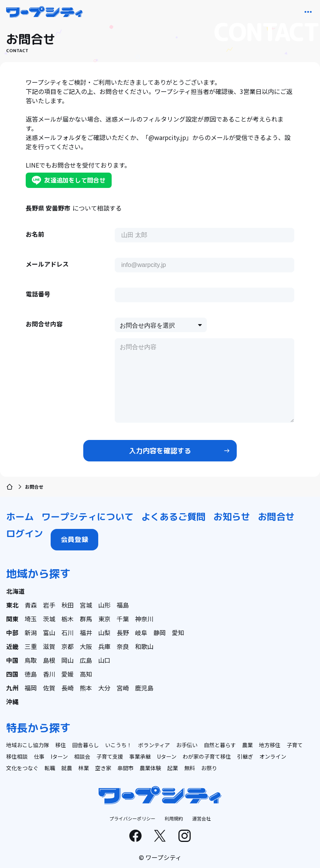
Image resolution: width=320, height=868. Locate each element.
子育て (295, 745)
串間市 (125, 768)
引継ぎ (245, 756)
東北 (12, 605)
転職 (50, 768)
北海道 (15, 591)
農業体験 (150, 768)
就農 (67, 768)
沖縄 (12, 702)
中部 (12, 632)
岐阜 (141, 632)
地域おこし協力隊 (28, 745)
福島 (123, 605)
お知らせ (232, 517)
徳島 (31, 674)
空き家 (103, 768)
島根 (49, 660)
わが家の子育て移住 (207, 756)
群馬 (86, 619)
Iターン (59, 756)
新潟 (31, 632)
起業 (173, 768)
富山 (49, 632)
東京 (104, 619)
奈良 (123, 646)
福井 (86, 632)
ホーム (20, 517)
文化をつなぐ (22, 768)
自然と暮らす (220, 745)
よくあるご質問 (173, 517)
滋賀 (49, 646)
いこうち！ (119, 745)
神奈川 (144, 619)
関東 (12, 619)
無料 (190, 768)
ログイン (25, 534)
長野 (123, 632)
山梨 (104, 632)
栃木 (68, 619)
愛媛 (68, 674)
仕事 (39, 756)
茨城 (49, 619)
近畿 (12, 646)
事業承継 (140, 756)
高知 (86, 674)
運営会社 (201, 818)
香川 (49, 674)
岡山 (68, 660)
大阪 (86, 646)
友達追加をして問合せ (69, 180)
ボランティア (154, 745)
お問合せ (276, 517)
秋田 (68, 605)
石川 (68, 632)
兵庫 (104, 646)
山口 (104, 660)
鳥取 (31, 660)
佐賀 (49, 688)
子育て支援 (110, 756)
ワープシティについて (87, 517)
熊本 (86, 688)
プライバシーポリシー (132, 818)
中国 (12, 660)
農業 (247, 745)
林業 (84, 768)
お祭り (209, 768)
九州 (12, 688)
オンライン (273, 756)
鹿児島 (144, 688)
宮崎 (123, 688)
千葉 (123, 619)
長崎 (68, 688)
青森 (31, 605)
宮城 (86, 605)
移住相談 (17, 756)
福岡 (31, 688)
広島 (86, 660)
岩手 (49, 605)
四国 (12, 674)
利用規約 (174, 818)
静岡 (160, 632)
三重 (31, 646)
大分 (104, 688)
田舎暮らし (86, 745)
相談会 (82, 756)
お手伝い (187, 745)
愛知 (178, 632)
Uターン (167, 756)
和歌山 (144, 646)
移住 (61, 745)
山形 (104, 605)
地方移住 (270, 745)
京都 (68, 646)
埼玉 (31, 619)
